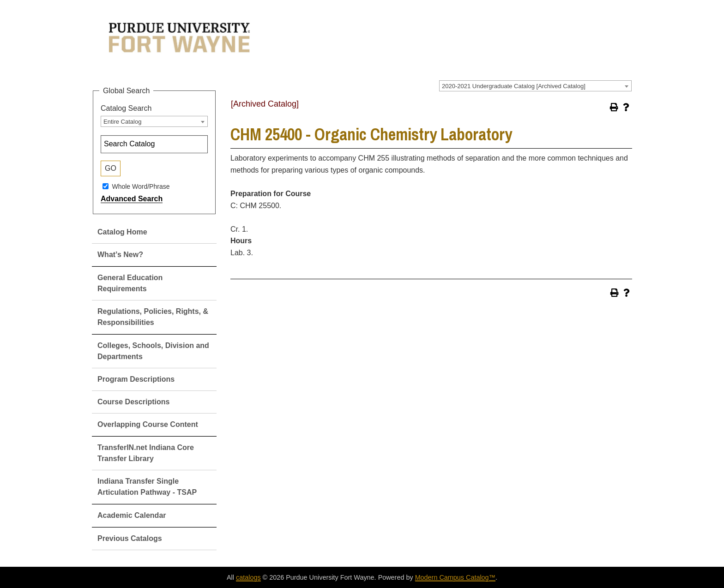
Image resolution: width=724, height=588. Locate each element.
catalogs (248, 577)
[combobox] (535, 86)
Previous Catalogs (130, 538)
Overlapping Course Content (148, 424)
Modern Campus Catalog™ (455, 577)
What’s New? (120, 255)
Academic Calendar (132, 515)
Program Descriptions (136, 379)
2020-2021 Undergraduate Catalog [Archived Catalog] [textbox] (514, 86)
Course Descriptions (133, 402)
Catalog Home (122, 232)
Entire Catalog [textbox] (122, 122)
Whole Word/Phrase (141, 186)
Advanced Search (132, 199)
